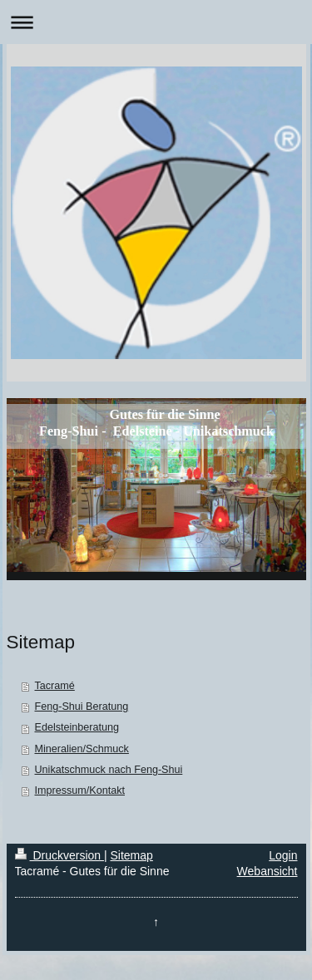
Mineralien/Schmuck (82, 749)
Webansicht (267, 871)
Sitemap (132, 855)
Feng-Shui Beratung (82, 707)
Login (283, 855)
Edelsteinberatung (77, 727)
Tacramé (55, 686)
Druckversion (59, 855)
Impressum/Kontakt (80, 790)
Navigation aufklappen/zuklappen (156, 22)
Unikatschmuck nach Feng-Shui (109, 770)
